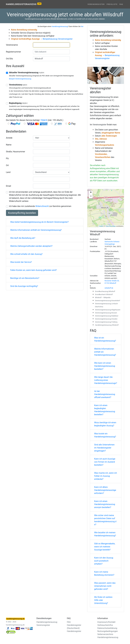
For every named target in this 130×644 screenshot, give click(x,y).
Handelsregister (74, 631)
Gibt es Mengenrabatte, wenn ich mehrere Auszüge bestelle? (105, 547)
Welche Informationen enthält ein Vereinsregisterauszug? (36, 230)
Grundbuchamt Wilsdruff (104, 294)
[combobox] (51, 45)
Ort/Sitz (9, 59)
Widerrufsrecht (42, 206)
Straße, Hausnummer (15, 152)
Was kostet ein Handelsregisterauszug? (105, 435)
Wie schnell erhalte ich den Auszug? (26, 254)
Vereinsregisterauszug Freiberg (106, 322)
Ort (7, 165)
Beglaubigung (18, 103)
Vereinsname (12, 45)
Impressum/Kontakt (106, 622)
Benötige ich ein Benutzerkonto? (25, 278)
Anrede (9, 138)
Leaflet (101, 226)
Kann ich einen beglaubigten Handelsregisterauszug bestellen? (105, 410)
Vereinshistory (18, 85)
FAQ (121, 4)
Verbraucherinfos (105, 625)
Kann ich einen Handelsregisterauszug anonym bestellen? (105, 504)
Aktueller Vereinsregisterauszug (27, 73)
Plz (7, 158)
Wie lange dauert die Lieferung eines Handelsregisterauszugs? (106, 380)
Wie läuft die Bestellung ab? (23, 238)
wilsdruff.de (109, 288)
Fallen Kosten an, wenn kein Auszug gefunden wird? (34, 270)
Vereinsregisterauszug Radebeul (107, 316)
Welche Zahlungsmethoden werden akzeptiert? (31, 246)
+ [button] (91, 193)
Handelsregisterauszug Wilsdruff (107, 325)
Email (9, 186)
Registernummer (13, 52)
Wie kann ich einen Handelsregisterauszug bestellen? (105, 366)
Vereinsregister (96, 4)
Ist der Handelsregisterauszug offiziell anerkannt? (105, 394)
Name (9, 145)
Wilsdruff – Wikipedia (103, 297)
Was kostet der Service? (21, 262)
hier (82, 26)
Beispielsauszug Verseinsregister (58, 39)
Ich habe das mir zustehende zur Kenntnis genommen (40, 206)
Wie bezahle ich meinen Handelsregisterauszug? (105, 534)
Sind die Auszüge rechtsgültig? (24, 286)
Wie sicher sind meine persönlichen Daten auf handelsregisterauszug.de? (105, 520)
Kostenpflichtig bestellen (22, 213)
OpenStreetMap (111, 226)
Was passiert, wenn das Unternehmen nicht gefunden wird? (105, 586)
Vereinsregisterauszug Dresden (106, 319)
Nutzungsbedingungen (108, 631)
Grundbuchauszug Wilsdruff (105, 291)
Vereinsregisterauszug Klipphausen (108, 310)
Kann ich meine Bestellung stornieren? (104, 573)
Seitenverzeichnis (105, 634)
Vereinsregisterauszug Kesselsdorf (108, 301)
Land (8, 172)
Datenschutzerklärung (107, 628)
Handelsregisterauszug (24, 4)
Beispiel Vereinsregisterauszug (20, 79)
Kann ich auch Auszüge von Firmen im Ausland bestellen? (105, 462)
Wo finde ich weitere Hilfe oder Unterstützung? (103, 600)
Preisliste (112, 4)
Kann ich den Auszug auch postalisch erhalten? (104, 561)
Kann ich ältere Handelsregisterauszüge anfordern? (105, 490)
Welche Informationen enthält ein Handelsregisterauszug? (105, 352)
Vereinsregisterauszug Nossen (106, 313)
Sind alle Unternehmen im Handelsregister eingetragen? (104, 448)
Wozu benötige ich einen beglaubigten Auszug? (105, 424)
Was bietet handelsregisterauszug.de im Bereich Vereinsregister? (39, 222)
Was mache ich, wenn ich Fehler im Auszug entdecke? (106, 476)
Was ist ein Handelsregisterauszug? (105, 339)
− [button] (91, 196)
